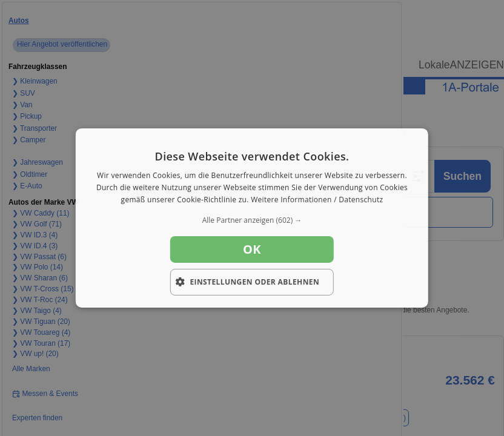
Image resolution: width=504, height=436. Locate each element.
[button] (252, 220)
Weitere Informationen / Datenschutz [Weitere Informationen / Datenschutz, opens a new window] (317, 200)
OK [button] (252, 249)
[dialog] (252, 218)
